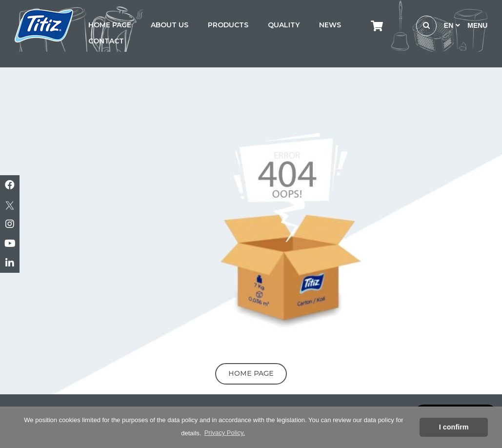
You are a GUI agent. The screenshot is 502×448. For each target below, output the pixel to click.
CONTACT (106, 41)
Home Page (251, 373)
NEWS (330, 25)
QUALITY (284, 25)
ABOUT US (170, 25)
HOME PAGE (110, 25)
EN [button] (452, 25)
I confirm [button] (454, 427)
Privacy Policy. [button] (225, 433)
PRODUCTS (228, 25)
